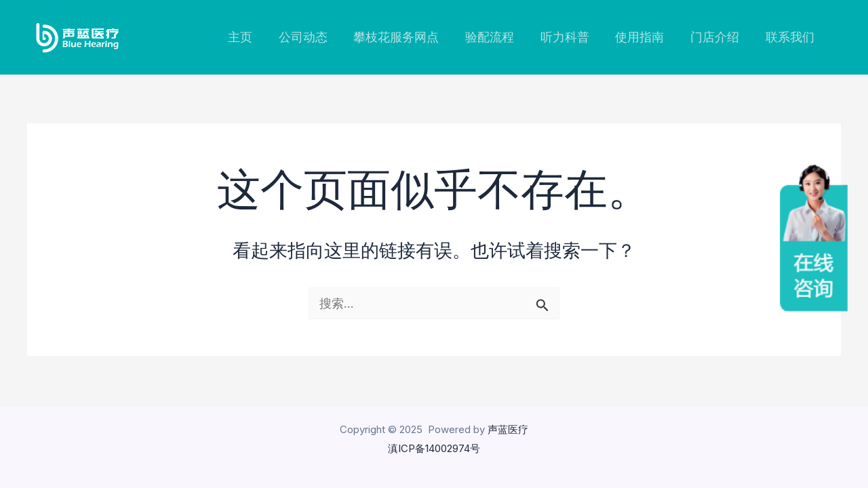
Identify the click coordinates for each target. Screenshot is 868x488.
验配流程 (498, 37)
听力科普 (571, 37)
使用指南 (644, 37)
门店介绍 (717, 37)
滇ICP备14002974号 (434, 448)
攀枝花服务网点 (406, 37)
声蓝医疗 (508, 429)
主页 (254, 37)
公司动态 (315, 37)
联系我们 (791, 37)
